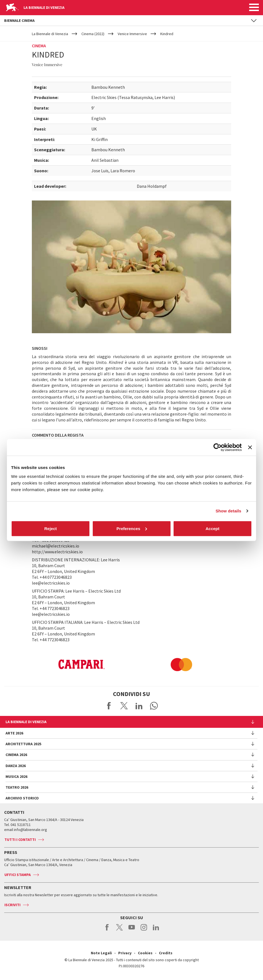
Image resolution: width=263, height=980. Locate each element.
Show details (229, 511)
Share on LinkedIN (139, 706)
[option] (54, 664)
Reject (51, 528)
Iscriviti (12, 905)
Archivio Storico (22, 798)
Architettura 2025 (23, 744)
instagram (144, 930)
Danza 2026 (16, 766)
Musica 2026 (16, 776)
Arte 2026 (14, 733)
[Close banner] (250, 447)
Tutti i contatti (20, 840)
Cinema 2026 (16, 755)
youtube (132, 930)
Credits (166, 953)
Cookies (145, 953)
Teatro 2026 (17, 787)
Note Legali (101, 953)
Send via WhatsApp (154, 706)
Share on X (124, 706)
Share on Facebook (109, 706)
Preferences (132, 528)
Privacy (125, 953)
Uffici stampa (18, 875)
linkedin (156, 930)
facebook (107, 930)
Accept (212, 528)
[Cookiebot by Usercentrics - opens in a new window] (217, 447)
